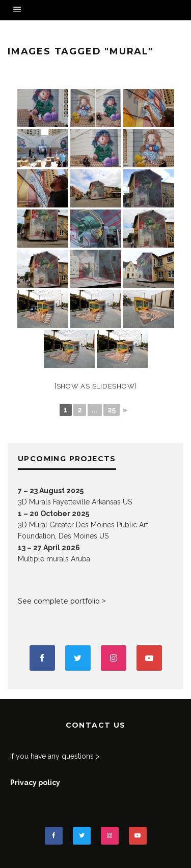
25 (112, 410)
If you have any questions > (55, 756)
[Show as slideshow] (95, 386)
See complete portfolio (59, 601)
